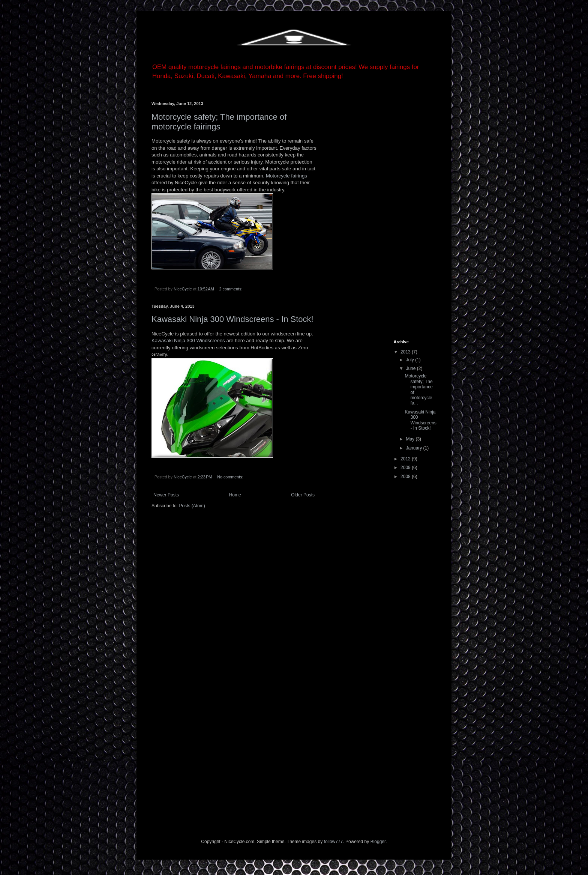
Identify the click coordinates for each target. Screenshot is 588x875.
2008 (406, 477)
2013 (406, 352)
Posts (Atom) (192, 506)
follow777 (334, 842)
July (410, 360)
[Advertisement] (361, 214)
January (414, 448)
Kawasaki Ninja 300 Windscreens (188, 341)
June (411, 368)
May (411, 439)
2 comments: (232, 289)
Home (235, 495)
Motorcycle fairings (286, 176)
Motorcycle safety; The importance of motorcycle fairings (219, 122)
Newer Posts (166, 495)
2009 (406, 468)
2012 (406, 459)
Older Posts (303, 495)
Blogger (378, 842)
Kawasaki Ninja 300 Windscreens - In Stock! (232, 319)
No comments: (231, 477)
